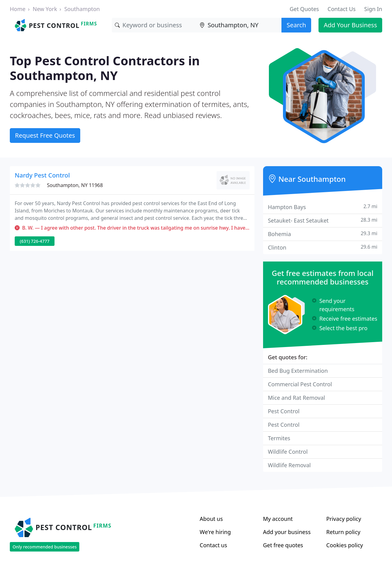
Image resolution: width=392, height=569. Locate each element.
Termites (279, 438)
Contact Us (342, 9)
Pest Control (284, 411)
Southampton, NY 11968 (75, 185)
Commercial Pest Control (300, 384)
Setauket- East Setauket (323, 220)
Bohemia (323, 234)
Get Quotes (304, 9)
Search (296, 25)
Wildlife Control (288, 452)
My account (278, 519)
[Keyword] (154, 25)
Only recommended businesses (45, 547)
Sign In (373, 9)
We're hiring (215, 532)
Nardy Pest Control (42, 175)
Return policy (343, 532)
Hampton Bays (323, 207)
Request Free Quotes (45, 135)
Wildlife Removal (289, 465)
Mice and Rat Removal (296, 398)
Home (18, 9)
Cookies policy (345, 545)
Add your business (287, 532)
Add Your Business (350, 25)
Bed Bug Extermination (298, 371)
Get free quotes (283, 545)
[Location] (239, 25)
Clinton (323, 247)
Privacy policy (344, 519)
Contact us (213, 545)
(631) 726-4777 (35, 241)
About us (211, 519)
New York (45, 9)
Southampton (82, 9)
